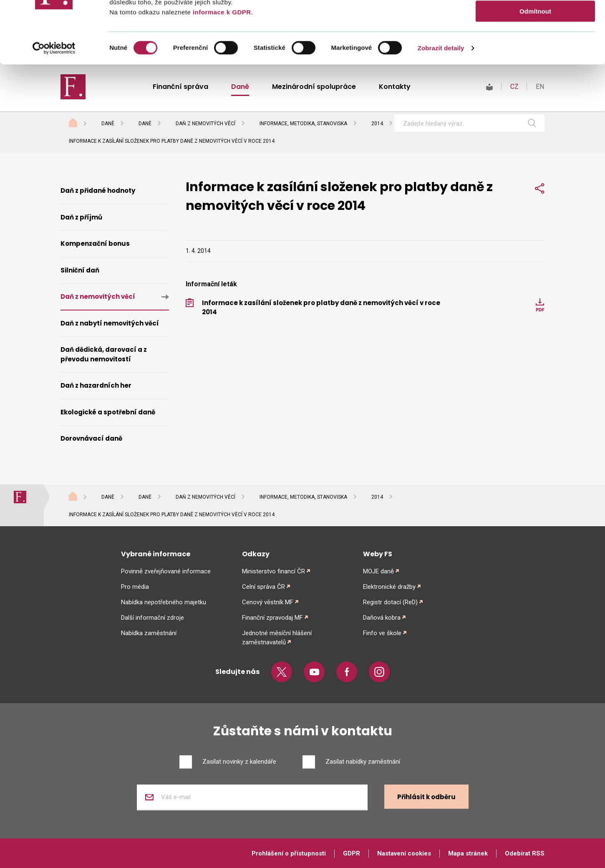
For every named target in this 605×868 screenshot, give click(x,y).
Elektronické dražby (389, 587)
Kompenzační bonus (95, 243)
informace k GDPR (221, 70)
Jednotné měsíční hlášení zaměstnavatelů (277, 638)
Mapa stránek (468, 853)
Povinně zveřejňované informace (166, 571)
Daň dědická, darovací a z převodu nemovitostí (104, 354)
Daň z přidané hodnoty (98, 191)
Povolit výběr (535, 45)
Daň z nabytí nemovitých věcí (110, 323)
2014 (377, 124)
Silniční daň (80, 270)
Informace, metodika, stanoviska (303, 124)
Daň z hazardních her (96, 385)
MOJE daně (378, 571)
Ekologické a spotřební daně (108, 412)
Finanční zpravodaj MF (272, 618)
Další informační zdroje (153, 618)
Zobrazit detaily (441, 106)
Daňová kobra (382, 618)
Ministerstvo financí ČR (274, 571)
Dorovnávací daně (91, 438)
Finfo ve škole (382, 633)
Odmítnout (535, 69)
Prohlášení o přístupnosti (289, 853)
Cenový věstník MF (268, 602)
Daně (108, 124)
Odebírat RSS (525, 853)
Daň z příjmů (81, 217)
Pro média (135, 587)
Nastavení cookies (404, 853)
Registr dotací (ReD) (390, 602)
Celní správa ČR (263, 587)
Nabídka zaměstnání (149, 633)
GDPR (352, 853)
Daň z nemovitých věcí (205, 124)
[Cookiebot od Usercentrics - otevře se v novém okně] (54, 106)
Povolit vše (535, 21)
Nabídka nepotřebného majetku (164, 602)
